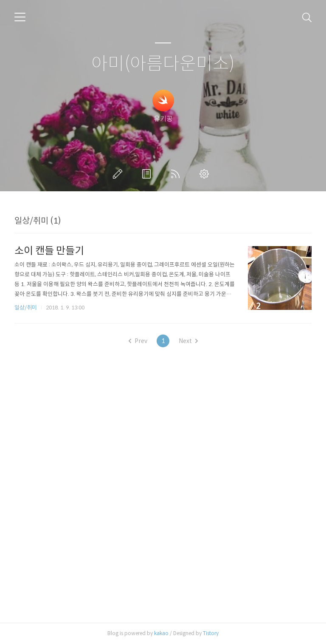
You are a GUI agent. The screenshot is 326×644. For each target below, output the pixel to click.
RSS (177, 174)
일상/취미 (26, 308)
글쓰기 (119, 174)
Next (188, 341)
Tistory (211, 633)
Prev (138, 341)
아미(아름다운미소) (163, 64)
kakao (161, 633)
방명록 (148, 174)
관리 (206, 174)
